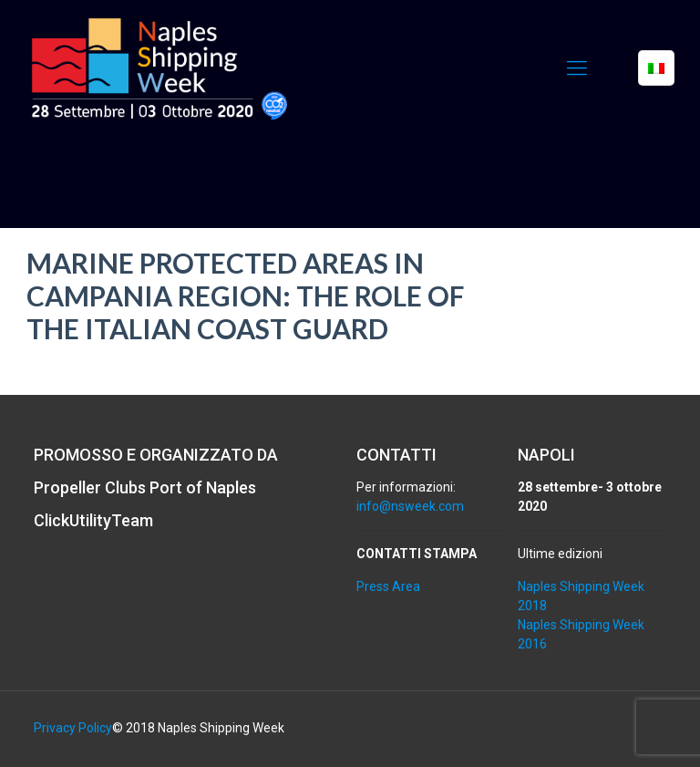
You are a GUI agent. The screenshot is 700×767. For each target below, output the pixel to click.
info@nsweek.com (410, 506)
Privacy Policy (73, 728)
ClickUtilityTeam (93, 520)
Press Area (388, 586)
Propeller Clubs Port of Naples (145, 487)
